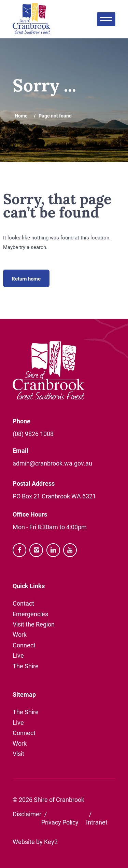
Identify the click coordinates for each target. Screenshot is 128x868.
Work (20, 634)
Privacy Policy (60, 822)
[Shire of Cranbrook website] (31, 19)
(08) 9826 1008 (33, 434)
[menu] (106, 19)
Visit (18, 754)
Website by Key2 (35, 842)
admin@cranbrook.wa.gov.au (52, 463)
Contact (23, 603)
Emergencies (30, 614)
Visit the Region (34, 624)
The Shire (26, 666)
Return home (26, 278)
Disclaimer (27, 814)
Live (18, 655)
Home (21, 116)
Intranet (97, 822)
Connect (24, 645)
